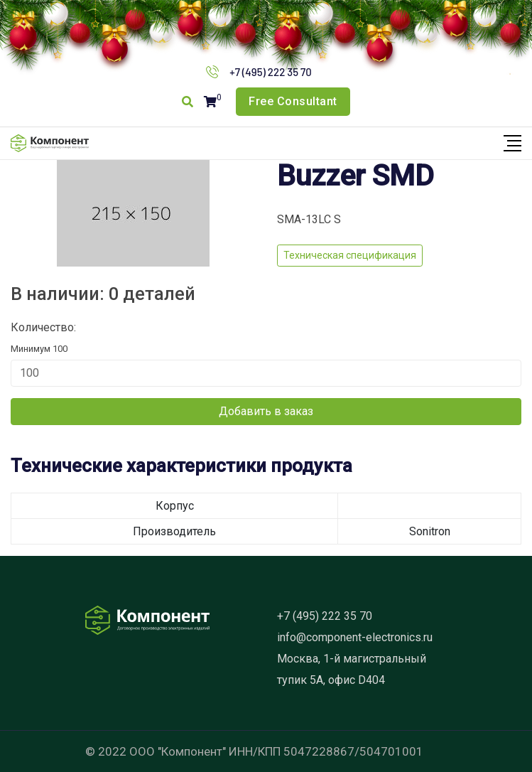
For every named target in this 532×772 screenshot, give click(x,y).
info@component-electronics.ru (355, 637)
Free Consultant (293, 101)
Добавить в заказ (266, 411)
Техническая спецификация (350, 255)
